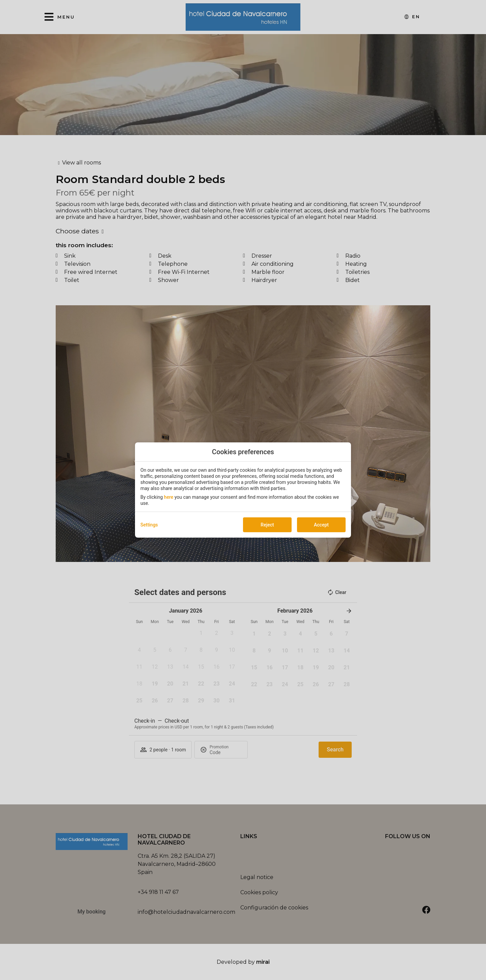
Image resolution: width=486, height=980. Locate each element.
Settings (149, 525)
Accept (321, 525)
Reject (267, 525)
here (169, 497)
